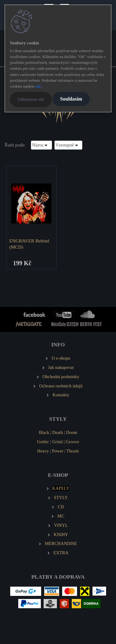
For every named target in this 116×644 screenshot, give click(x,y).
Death (58, 432)
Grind (58, 442)
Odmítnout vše (31, 99)
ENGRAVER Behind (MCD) (29, 244)
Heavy (43, 451)
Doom (72, 432)
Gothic (43, 442)
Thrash (73, 451)
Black (44, 432)
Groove (72, 442)
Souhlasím (71, 99)
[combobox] (41, 145)
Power (58, 451)
